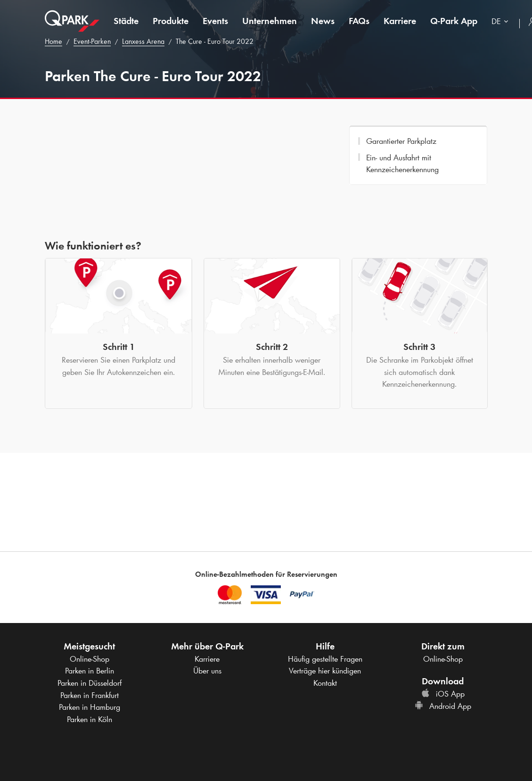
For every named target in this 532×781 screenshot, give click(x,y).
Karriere (400, 21)
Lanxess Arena (143, 41)
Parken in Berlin (90, 671)
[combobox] (502, 22)
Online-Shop (90, 659)
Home (53, 41)
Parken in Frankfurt (90, 695)
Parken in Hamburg (90, 707)
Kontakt (325, 683)
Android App (443, 706)
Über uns (207, 671)
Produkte (171, 21)
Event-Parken (92, 41)
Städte (126, 21)
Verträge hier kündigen (325, 671)
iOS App (443, 694)
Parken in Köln (90, 719)
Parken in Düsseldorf (90, 683)
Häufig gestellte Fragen (325, 659)
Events (215, 21)
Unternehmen (270, 21)
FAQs (359, 21)
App (454, 21)
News (323, 21)
